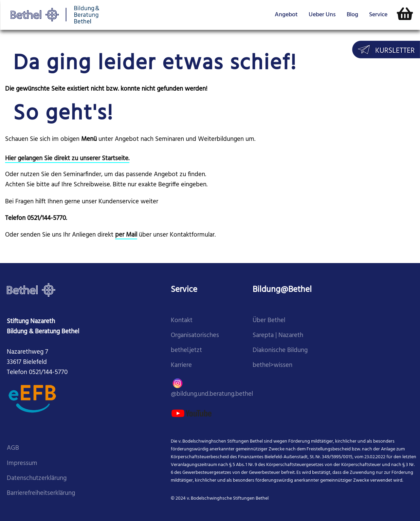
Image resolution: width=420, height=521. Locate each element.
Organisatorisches (195, 336)
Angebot (286, 15)
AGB (13, 448)
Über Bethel (269, 321)
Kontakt (182, 321)
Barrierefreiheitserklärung (41, 493)
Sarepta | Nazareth (278, 336)
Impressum (22, 463)
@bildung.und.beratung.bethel (212, 387)
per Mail (126, 235)
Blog (352, 15)
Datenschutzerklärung (37, 478)
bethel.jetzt (186, 350)
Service (378, 15)
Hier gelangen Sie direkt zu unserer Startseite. (67, 159)
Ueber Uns (322, 15)
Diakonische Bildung (280, 350)
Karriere (181, 365)
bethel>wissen (272, 365)
